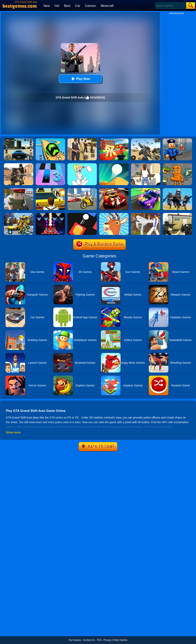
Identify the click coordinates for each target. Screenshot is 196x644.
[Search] (171, 6)
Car (78, 6)
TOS (99, 640)
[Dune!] (114, 165)
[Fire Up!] (82, 214)
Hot (57, 6)
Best (67, 6)
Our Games (75, 640)
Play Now (80, 79)
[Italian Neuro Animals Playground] (177, 165)
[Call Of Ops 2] (177, 214)
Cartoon (90, 6)
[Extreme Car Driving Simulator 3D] (19, 140)
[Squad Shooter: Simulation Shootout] (146, 140)
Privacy (107, 640)
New (47, 6)
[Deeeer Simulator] (114, 214)
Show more (13, 432)
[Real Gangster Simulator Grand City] (82, 189)
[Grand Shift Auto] (146, 165)
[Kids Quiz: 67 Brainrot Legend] (114, 140)
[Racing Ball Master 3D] (50, 140)
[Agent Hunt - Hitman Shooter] (82, 140)
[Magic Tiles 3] (50, 165)
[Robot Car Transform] (19, 214)
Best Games (121, 640)
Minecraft (107, 6)
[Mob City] (50, 189)
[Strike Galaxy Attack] (50, 214)
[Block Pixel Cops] (19, 189)
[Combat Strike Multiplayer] (19, 165)
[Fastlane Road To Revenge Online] (146, 189)
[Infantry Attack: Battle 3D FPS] (177, 189)
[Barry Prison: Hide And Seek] (177, 140)
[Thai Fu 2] (146, 214)
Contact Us (89, 640)
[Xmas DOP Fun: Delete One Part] (82, 165)
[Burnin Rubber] (114, 189)
